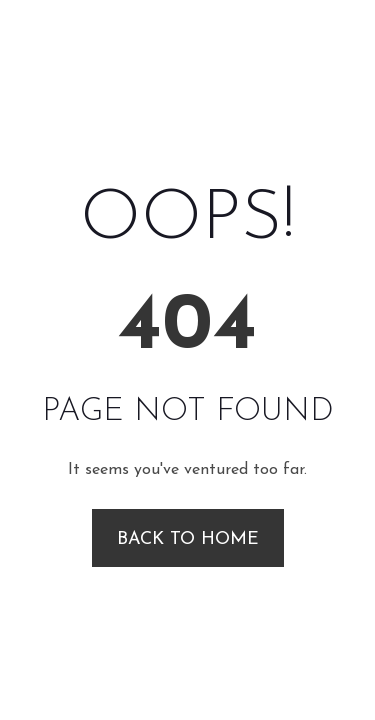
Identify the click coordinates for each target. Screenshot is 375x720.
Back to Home (188, 539)
